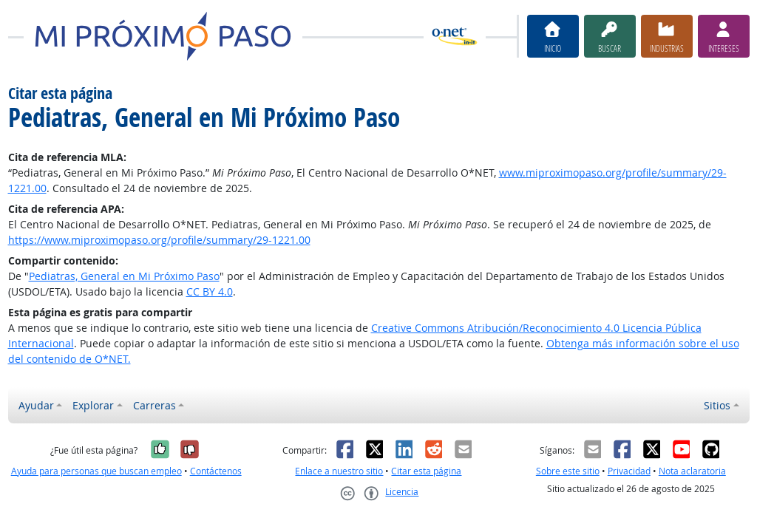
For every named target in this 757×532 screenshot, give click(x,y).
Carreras (155, 405)
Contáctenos (216, 471)
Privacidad (629, 471)
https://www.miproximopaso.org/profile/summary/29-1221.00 (159, 240)
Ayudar (36, 405)
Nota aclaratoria (692, 471)
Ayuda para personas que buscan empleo (96, 471)
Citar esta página (426, 471)
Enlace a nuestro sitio (339, 471)
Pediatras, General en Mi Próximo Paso (124, 276)
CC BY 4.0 (210, 291)
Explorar (93, 405)
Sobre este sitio (568, 471)
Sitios (717, 405)
